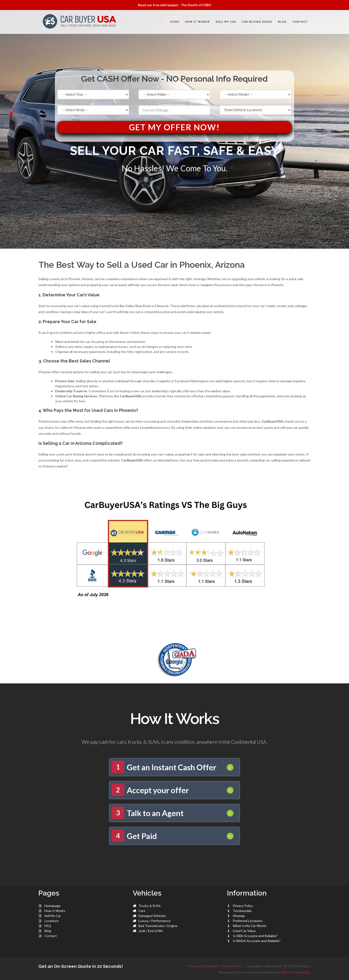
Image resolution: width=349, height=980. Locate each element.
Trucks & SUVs (150, 906)
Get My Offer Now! (174, 127)
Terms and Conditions (203, 966)
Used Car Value (244, 931)
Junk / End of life (151, 931)
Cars (142, 911)
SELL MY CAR (226, 22)
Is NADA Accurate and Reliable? (257, 941)
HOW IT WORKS (197, 22)
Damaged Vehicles (152, 916)
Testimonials (242, 911)
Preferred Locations (248, 921)
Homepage (53, 906)
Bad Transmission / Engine (158, 926)
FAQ (48, 926)
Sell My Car (53, 916)
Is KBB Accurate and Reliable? (255, 936)
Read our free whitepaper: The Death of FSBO (175, 5)
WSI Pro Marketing (296, 972)
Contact (51, 936)
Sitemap (239, 916)
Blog (48, 931)
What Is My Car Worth (250, 926)
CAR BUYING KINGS (257, 22)
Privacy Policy (243, 906)
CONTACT (300, 22)
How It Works (55, 911)
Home (175, 22)
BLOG (282, 22)
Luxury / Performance (154, 921)
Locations (52, 921)
